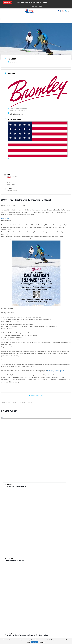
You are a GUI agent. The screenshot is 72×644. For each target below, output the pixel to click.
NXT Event (64, 577)
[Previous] (14, 3)
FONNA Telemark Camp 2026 (15, 561)
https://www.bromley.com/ (17, 115)
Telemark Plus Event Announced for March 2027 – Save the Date (26, 567)
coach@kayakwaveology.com (56, 371)
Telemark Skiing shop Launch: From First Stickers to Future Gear (59, 630)
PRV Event (8, 577)
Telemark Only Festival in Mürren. (16, 486)
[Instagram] (60, 11)
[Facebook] (58, 11)
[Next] (15, 3)
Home (4, 19)
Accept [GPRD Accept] (34, 642)
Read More (42, 642)
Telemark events (12, 403)
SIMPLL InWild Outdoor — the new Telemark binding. (32, 3)
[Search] (69, 11)
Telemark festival (26, 403)
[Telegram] (66, 11)
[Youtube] (63, 11)
